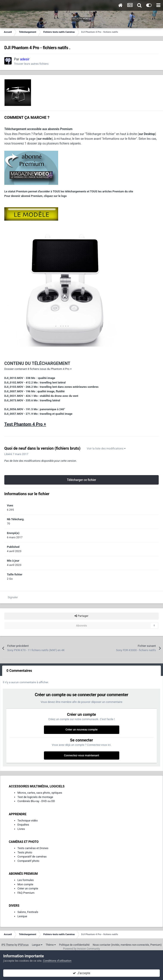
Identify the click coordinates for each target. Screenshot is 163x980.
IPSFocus (23, 945)
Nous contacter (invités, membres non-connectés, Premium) (127, 945)
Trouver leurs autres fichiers (31, 64)
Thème (51, 945)
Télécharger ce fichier (81, 480)
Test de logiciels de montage (35, 797)
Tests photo (25, 852)
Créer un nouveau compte (81, 730)
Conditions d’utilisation (57, 961)
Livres (21, 829)
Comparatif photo (28, 861)
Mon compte (25, 884)
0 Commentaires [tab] (19, 671)
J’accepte (81, 973)
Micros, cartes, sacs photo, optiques (40, 793)
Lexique (22, 916)
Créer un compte (28, 888)
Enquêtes (23, 825)
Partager (81, 616)
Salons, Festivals (28, 912)
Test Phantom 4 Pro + (25, 424)
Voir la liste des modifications (106, 448)
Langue (37, 945)
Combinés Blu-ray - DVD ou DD (36, 801)
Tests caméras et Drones (33, 848)
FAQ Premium (26, 893)
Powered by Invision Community (81, 949)
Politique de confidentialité (74, 945)
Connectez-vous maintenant (81, 755)
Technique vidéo (28, 821)
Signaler (13, 597)
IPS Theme (8, 945)
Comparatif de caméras (32, 857)
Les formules (26, 880)
